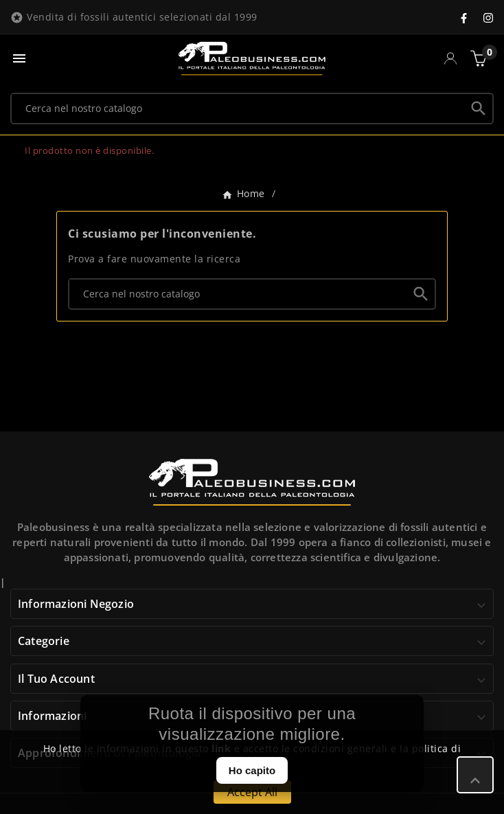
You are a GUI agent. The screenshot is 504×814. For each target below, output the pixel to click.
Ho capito (252, 770)
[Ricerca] (238, 108)
